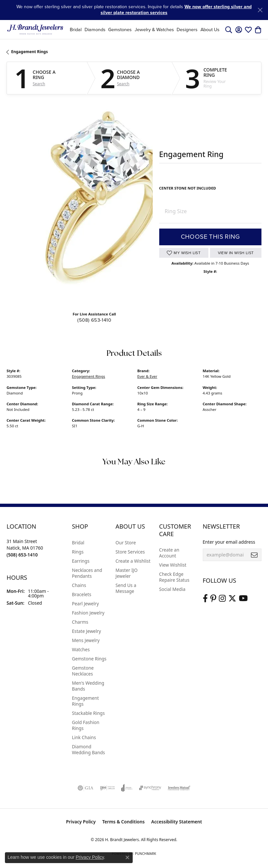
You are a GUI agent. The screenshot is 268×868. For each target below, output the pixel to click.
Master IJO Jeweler (127, 573)
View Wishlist (173, 565)
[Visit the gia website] (86, 788)
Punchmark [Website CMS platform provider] (146, 854)
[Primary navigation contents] (145, 30)
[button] (229, 30)
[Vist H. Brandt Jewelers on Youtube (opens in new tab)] (243, 598)
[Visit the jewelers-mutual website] (179, 788)
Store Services (130, 552)
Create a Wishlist (133, 561)
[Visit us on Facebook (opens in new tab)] (205, 598)
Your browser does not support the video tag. (105, 203)
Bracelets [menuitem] (82, 594)
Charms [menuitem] (80, 622)
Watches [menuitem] (81, 649)
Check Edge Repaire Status (174, 577)
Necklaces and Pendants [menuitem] (87, 573)
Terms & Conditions (124, 822)
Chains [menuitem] (79, 585)
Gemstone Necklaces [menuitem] (83, 671)
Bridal (76, 30)
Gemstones (120, 30)
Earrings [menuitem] (81, 561)
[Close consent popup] (127, 858)
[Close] (260, 10)
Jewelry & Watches (154, 30)
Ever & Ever (147, 376)
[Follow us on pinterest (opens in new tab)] (213, 598)
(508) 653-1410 (94, 320)
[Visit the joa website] (127, 788)
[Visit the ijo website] (107, 788)
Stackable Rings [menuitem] (88, 713)
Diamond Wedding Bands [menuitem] (89, 749)
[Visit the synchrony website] (150, 788)
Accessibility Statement (177, 822)
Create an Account (169, 553)
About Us (210, 30)
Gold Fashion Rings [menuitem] (86, 725)
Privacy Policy (81, 822)
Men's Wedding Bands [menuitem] (88, 686)
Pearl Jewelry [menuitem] (86, 604)
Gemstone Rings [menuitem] (89, 659)
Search (39, 84)
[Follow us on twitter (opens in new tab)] (232, 598)
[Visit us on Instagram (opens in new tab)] (222, 598)
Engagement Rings (29, 52)
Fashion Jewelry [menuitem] (88, 613)
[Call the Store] (22, 555)
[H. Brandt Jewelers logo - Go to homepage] (35, 30)
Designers (187, 30)
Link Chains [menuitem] (84, 737)
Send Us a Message (126, 588)
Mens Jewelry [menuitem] (86, 640)
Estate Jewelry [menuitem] (87, 631)
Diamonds (95, 30)
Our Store (126, 543)
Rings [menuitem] (78, 552)
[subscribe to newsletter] (254, 555)
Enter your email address (229, 542)
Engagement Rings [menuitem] (86, 701)
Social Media (172, 589)
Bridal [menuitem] (78, 543)
